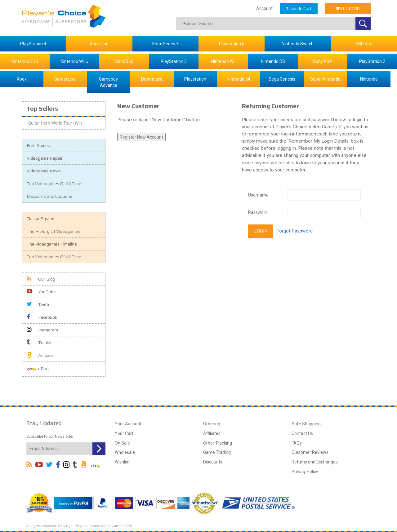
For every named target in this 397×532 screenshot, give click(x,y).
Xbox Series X (165, 44)
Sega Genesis (282, 79)
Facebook (42, 317)
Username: (259, 195)
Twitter (39, 304)
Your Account (128, 424)
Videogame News (44, 171)
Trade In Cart (299, 8)
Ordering (212, 424)
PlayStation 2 (372, 61)
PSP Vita (364, 44)
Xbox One (99, 44)
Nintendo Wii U (74, 61)
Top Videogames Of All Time (54, 184)
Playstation (195, 79)
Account (264, 8)
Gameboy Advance (108, 82)
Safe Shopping (306, 424)
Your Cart (124, 433)
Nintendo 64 (239, 79)
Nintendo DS (273, 61)
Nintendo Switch (298, 44)
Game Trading (217, 452)
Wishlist (122, 462)
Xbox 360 (124, 61)
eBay (38, 369)
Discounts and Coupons (49, 196)
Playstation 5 (232, 44)
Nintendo (369, 79)
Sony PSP (323, 61)
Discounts (213, 462)
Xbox (22, 79)
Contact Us (302, 433)
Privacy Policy (305, 472)
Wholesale (125, 452)
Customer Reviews (310, 452)
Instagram (42, 330)
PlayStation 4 (33, 44)
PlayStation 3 (174, 61)
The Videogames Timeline (52, 244)
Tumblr (39, 343)
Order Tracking (218, 443)
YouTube (41, 292)
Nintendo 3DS (25, 61)
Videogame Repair (45, 158)
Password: (258, 212)
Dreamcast (152, 79)
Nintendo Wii (223, 61)
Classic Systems (42, 219)
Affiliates (212, 433)
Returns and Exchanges (315, 462)
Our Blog (41, 279)
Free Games (38, 145)
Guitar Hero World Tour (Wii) (55, 123)
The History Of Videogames (54, 231)
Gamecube (65, 79)
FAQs (297, 443)
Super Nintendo (325, 79)
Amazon (40, 355)
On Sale (122, 443)
